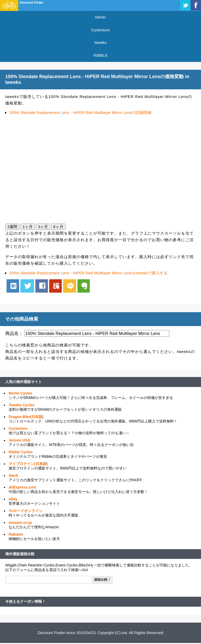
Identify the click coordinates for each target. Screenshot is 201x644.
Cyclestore (101, 30)
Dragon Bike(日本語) (26, 417)
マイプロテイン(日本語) (28, 464)
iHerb (13, 475)
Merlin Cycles (20, 393)
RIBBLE (100, 55)
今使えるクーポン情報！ (25, 601)
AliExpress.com (22, 487)
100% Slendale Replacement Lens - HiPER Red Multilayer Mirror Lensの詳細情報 (80, 112)
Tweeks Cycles (22, 405)
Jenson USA (19, 440)
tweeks (101, 42)
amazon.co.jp (20, 523)
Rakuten (16, 534)
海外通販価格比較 (20, 554)
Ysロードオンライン (26, 511)
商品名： (14, 333)
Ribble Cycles (21, 452)
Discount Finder (32, 3)
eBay (13, 499)
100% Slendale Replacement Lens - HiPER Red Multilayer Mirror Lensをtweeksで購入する (88, 273)
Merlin (101, 17)
